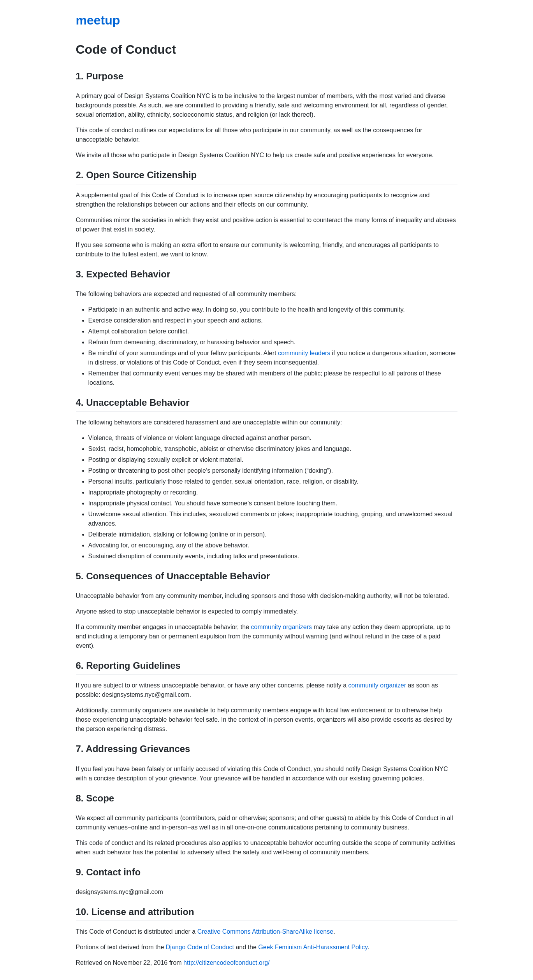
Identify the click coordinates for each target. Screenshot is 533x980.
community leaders (304, 353)
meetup (98, 20)
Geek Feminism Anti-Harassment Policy (313, 947)
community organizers (282, 627)
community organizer (377, 685)
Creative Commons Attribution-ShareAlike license (265, 932)
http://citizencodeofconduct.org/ (226, 963)
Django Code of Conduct (200, 947)
